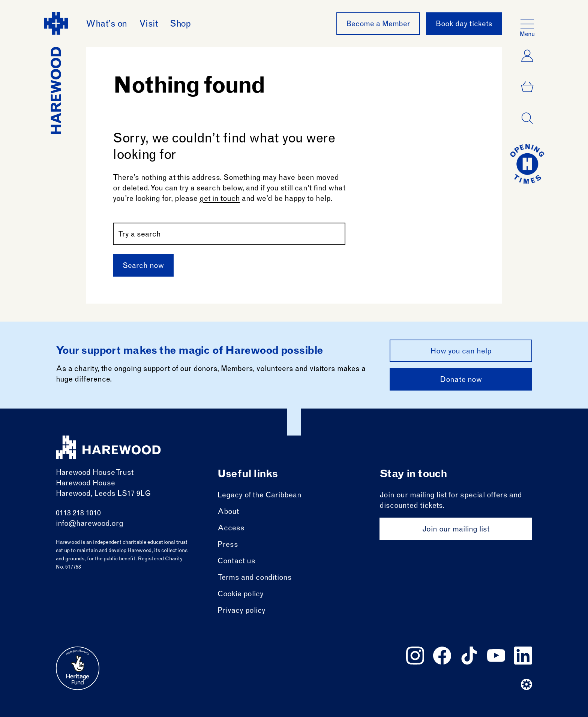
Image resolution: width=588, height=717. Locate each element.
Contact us (236, 562)
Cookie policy (241, 595)
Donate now (461, 380)
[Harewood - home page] (56, 73)
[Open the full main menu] (527, 24)
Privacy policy (241, 611)
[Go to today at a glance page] (527, 164)
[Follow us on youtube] (496, 656)
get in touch (220, 199)
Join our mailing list (456, 530)
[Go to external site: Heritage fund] (78, 668)
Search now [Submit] (143, 266)
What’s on (106, 25)
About (228, 512)
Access (231, 529)
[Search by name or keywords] (229, 234)
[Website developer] (526, 684)
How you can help (461, 352)
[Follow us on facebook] (442, 656)
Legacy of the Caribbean (259, 496)
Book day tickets (464, 25)
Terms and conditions (255, 578)
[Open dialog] (527, 118)
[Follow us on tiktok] (469, 656)
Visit (149, 25)
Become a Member (378, 25)
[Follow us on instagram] (415, 656)
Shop (180, 25)
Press (228, 545)
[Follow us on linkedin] (523, 656)
